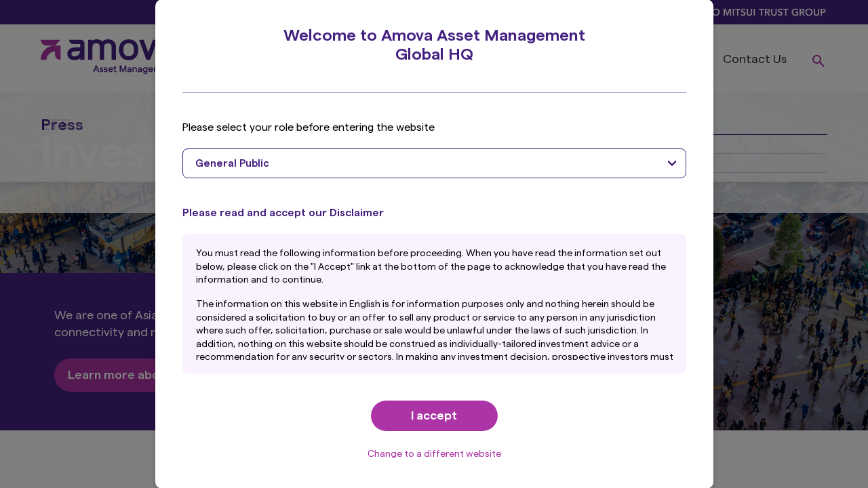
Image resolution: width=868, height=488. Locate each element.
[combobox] (434, 163)
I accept (434, 415)
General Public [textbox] (232, 164)
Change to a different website (434, 454)
